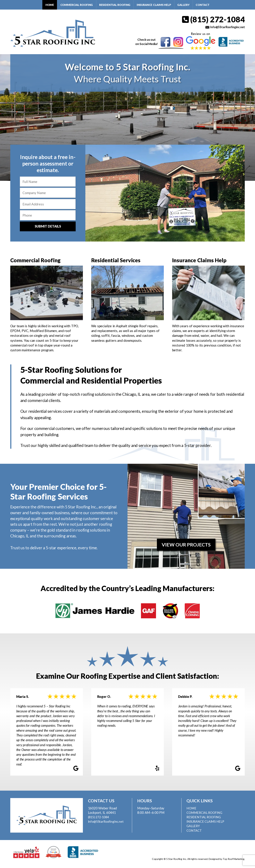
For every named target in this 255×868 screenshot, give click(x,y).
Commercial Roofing (77, 5)
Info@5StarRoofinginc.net (226, 27)
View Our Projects (186, 545)
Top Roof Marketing (233, 860)
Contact (203, 5)
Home (50, 5)
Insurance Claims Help (154, 5)
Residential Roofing (115, 5)
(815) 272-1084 (213, 19)
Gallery (183, 5)
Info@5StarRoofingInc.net (107, 822)
